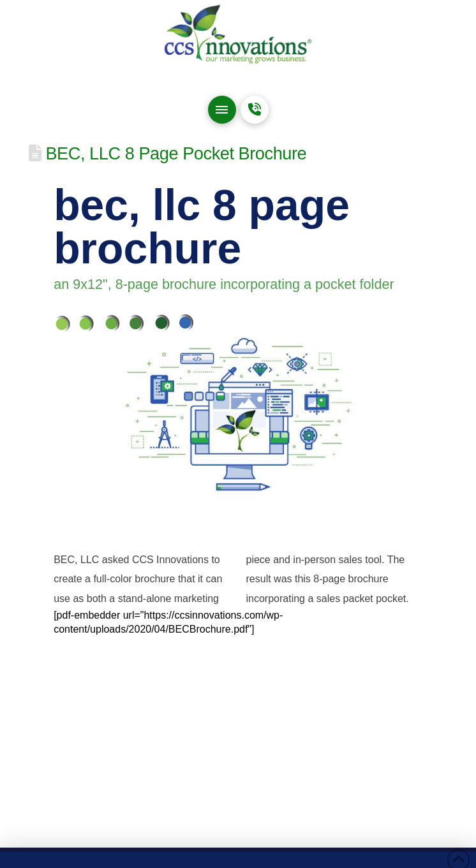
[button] (222, 110)
